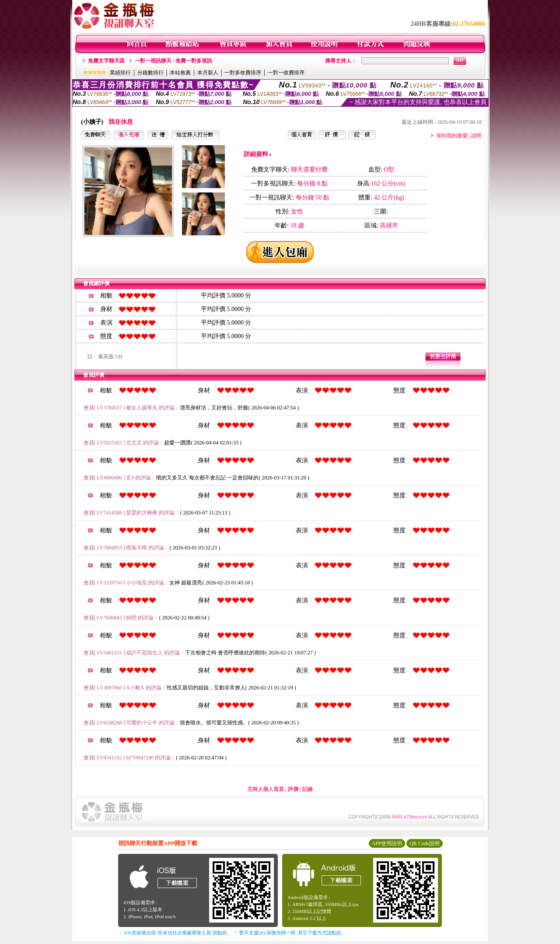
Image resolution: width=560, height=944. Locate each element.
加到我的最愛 (452, 136)
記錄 (308, 789)
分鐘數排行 (150, 73)
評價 (293, 789)
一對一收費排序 (286, 73)
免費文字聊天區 (106, 61)
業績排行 (120, 73)
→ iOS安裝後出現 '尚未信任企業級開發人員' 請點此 (173, 933)
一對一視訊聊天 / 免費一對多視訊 (173, 61)
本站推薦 (180, 73)
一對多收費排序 (243, 73)
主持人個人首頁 (266, 789)
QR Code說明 (425, 843)
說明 (476, 136)
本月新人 (208, 73)
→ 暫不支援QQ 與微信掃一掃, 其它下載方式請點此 (287, 933)
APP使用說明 (387, 843)
